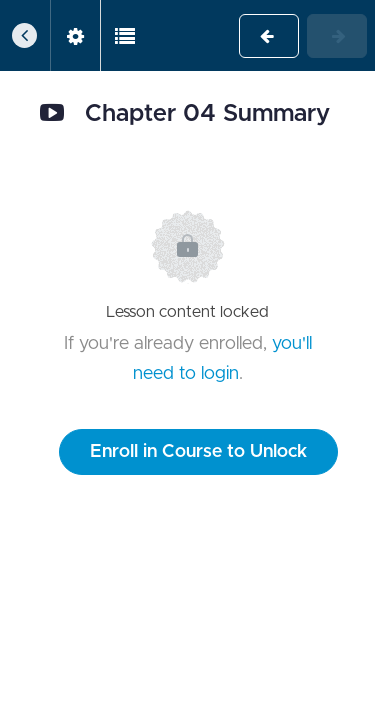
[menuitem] (75, 35)
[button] (25, 35)
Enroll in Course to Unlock (198, 452)
